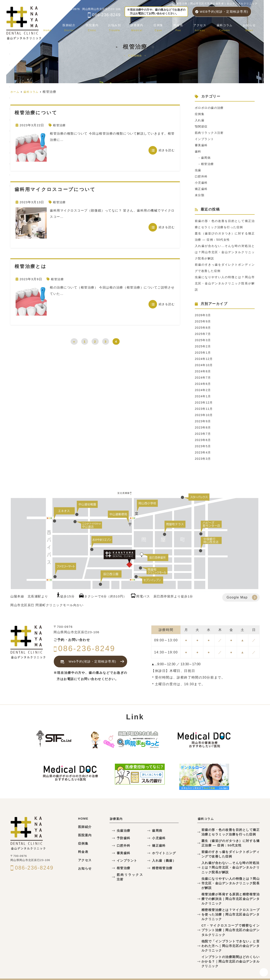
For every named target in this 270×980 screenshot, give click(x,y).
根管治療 (60, 125)
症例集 (165, 26)
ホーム (61, 26)
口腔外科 (202, 176)
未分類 (200, 195)
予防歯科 (123, 838)
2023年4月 (203, 452)
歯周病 (207, 158)
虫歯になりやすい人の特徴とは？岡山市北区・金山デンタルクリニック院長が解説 (225, 283)
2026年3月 (203, 315)
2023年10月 (204, 415)
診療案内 (145, 26)
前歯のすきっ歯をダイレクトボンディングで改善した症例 (231, 852)
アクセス (204, 26)
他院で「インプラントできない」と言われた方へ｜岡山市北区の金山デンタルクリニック (231, 934)
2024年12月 (204, 359)
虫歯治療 (123, 831)
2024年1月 (203, 396)
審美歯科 (202, 145)
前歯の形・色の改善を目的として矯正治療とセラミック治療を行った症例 (231, 832)
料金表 (184, 26)
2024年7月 (203, 377)
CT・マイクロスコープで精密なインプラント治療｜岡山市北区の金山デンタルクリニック (231, 919)
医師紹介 (81, 26)
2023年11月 (204, 409)
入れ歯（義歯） (163, 861)
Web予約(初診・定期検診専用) (87, 662)
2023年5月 (203, 446)
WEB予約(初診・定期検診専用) (222, 12)
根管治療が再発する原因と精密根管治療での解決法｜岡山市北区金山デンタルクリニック (231, 890)
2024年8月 (203, 371)
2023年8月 (203, 427)
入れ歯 (200, 120)
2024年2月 (203, 390)
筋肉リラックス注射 (210, 133)
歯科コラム (227, 26)
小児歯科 (202, 183)
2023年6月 (203, 440)
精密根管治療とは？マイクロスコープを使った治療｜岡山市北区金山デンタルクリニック (231, 905)
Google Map (237, 597)
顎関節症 (202, 126)
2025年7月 (203, 334)
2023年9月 (203, 421)
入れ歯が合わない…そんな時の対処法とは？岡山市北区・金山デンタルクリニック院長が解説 (225, 252)
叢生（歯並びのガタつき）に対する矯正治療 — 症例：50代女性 (231, 842)
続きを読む (167, 150)
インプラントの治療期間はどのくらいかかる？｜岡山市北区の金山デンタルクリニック (231, 949)
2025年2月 (203, 346)
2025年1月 (203, 352)
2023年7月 (203, 434)
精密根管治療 (161, 868)
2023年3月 (203, 459)
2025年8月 (203, 328)
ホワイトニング (163, 853)
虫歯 (198, 170)
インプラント (205, 139)
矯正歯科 (202, 189)
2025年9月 (203, 321)
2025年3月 (203, 340)
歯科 (198, 151)
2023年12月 (204, 402)
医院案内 (102, 26)
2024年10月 (204, 365)
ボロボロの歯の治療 (210, 108)
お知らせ (250, 26)
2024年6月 (203, 384)
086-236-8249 (104, 15)
